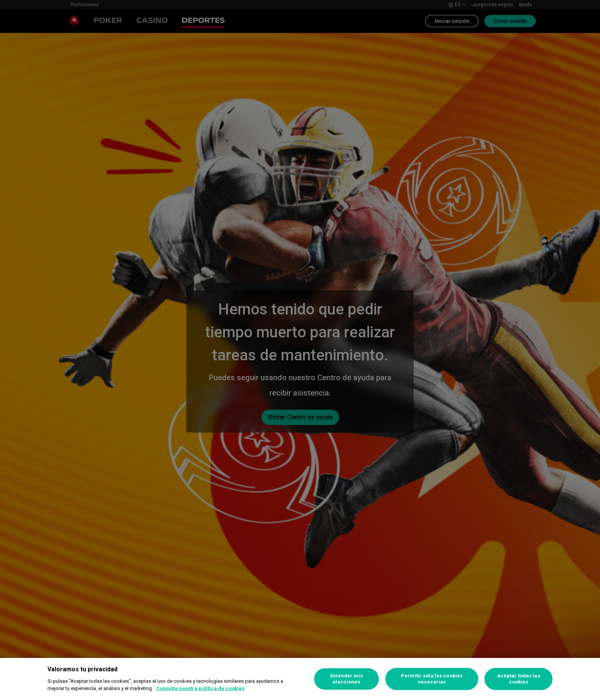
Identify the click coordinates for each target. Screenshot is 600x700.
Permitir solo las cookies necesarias (432, 679)
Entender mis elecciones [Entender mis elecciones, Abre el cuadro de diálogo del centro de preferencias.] (346, 679)
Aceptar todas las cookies (519, 679)
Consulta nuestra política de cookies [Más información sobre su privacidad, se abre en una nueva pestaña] (200, 688)
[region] (300, 679)
